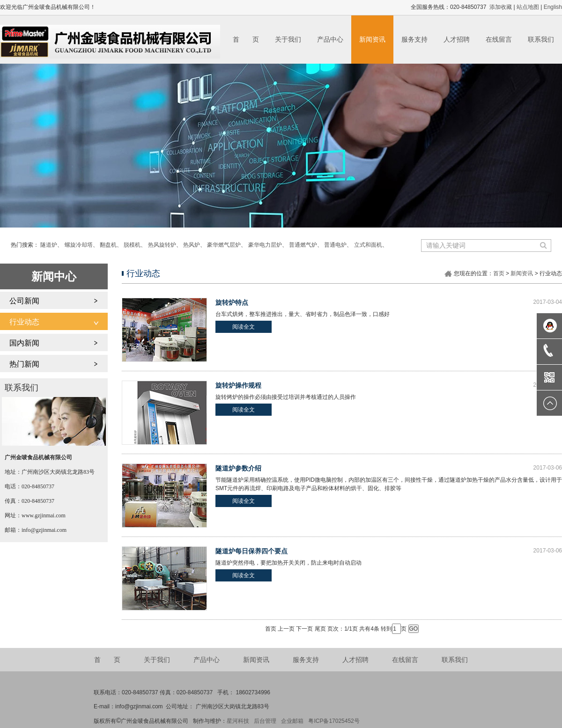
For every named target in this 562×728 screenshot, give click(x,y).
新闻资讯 (372, 39)
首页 (499, 273)
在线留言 (499, 39)
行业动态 (24, 322)
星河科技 (238, 721)
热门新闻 (24, 364)
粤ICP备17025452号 (334, 721)
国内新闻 (24, 343)
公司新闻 (24, 301)
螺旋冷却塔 (79, 245)
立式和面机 (368, 245)
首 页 (246, 39)
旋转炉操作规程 (238, 385)
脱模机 (132, 245)
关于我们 (288, 39)
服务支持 (414, 39)
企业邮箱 (292, 721)
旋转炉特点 (232, 302)
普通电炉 (335, 245)
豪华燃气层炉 (224, 245)
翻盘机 (108, 245)
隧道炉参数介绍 (238, 468)
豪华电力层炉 (265, 245)
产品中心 (330, 39)
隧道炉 (49, 245)
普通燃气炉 (303, 245)
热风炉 (192, 245)
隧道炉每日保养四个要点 (251, 551)
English (553, 7)
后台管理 (265, 721)
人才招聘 (457, 39)
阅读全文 (244, 327)
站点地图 (528, 7)
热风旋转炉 (162, 245)
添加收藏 (501, 7)
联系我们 (541, 39)
